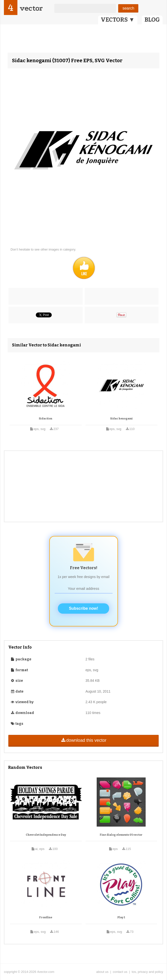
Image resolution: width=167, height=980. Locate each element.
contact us (120, 972)
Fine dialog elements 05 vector (121, 835)
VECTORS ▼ (118, 20)
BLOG (152, 20)
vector (31, 8)
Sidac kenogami (121, 419)
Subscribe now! (83, 608)
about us (102, 972)
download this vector (83, 740)
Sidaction (45, 419)
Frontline (46, 917)
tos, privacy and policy (147, 972)
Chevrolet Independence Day (46, 835)
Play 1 (121, 917)
